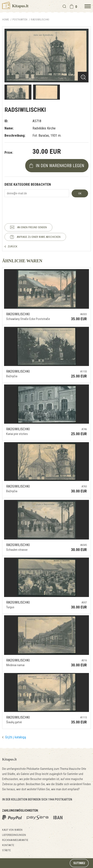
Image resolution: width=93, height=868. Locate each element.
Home (6, 19)
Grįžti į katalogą (16, 737)
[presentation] (37, 207)
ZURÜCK (13, 246)
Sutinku (79, 863)
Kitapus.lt (15, 6)
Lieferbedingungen (14, 835)
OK (80, 193)
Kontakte (8, 845)
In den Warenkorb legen (60, 166)
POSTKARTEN (20, 19)
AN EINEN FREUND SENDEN (32, 227)
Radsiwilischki (40, 19)
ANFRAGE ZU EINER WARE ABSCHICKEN (39, 237)
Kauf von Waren (12, 830)
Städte (6, 850)
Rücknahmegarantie (15, 840)
